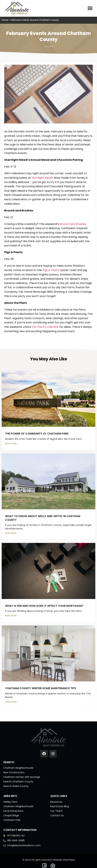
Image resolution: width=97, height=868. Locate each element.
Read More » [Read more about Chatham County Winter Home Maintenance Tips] (11, 702)
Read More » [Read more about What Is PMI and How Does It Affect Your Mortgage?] (11, 616)
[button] (90, 8)
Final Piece (69, 860)
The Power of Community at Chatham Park (37, 434)
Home (5, 20)
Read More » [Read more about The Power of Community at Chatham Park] (11, 444)
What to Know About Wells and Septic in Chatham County (43, 518)
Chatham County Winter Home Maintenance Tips (41, 688)
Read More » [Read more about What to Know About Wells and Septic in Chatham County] (11, 533)
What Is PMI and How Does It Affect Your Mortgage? (44, 606)
